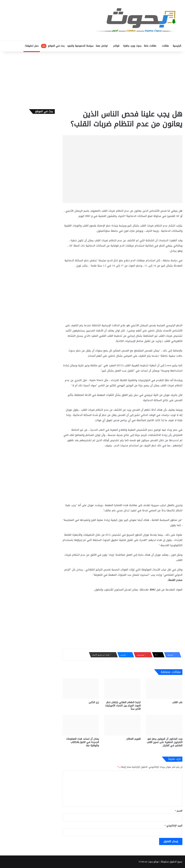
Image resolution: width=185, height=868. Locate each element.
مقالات (165, 46)
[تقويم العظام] (122, 725)
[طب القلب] (164, 689)
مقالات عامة (150, 46)
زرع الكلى (94, 702)
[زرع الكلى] (81, 689)
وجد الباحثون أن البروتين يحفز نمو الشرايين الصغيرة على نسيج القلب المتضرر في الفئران (165, 742)
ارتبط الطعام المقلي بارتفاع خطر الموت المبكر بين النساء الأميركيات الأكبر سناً (123, 706)
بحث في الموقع (53, 46)
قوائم (116, 46)
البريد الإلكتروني (174, 826)
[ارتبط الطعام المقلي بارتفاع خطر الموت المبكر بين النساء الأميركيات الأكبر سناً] (122, 689)
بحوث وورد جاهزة (132, 46)
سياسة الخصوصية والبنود (80, 46)
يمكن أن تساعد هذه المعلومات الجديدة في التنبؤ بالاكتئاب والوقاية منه (83, 742)
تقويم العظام (134, 739)
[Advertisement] (92, 80)
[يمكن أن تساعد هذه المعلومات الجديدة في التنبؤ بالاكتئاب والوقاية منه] (81, 725)
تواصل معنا (102, 46)
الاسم (179, 811)
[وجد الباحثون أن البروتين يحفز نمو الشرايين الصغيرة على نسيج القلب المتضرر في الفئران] (164, 725)
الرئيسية (177, 46)
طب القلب (177, 702)
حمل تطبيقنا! (32, 46)
